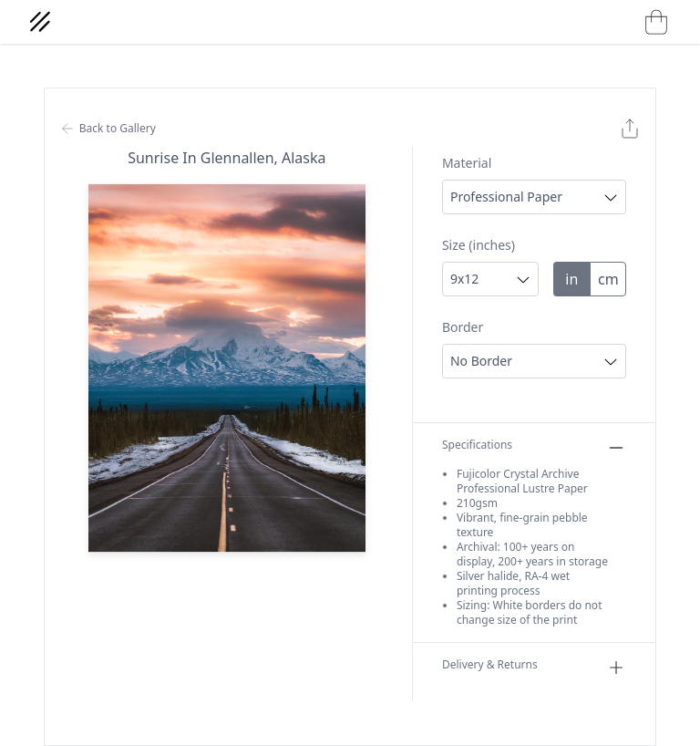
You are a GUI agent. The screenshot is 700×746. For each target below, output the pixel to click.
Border (463, 327)
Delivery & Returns (534, 668)
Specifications (534, 448)
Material (467, 163)
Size (479, 245)
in (571, 279)
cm (608, 279)
